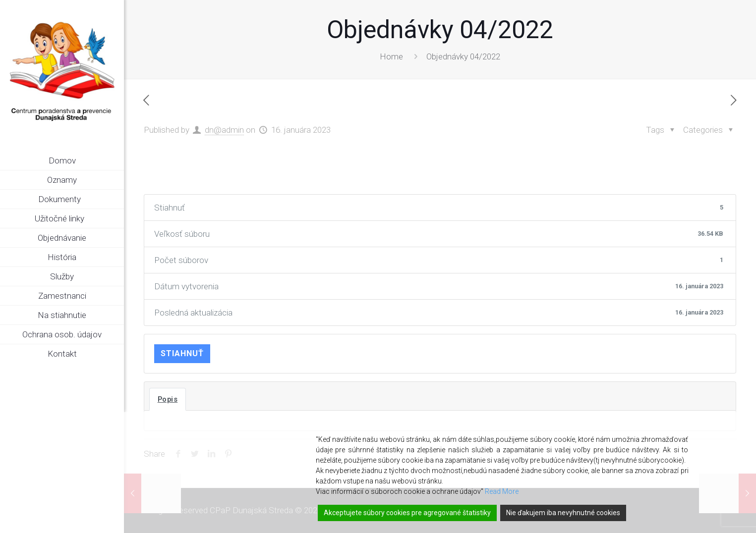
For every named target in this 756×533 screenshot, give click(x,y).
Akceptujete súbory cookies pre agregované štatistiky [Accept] (407, 513)
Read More (502, 491)
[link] (116, 200)
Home (391, 56)
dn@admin (224, 130)
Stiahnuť (182, 353)
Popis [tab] (168, 399)
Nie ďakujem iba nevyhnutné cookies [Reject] (563, 513)
